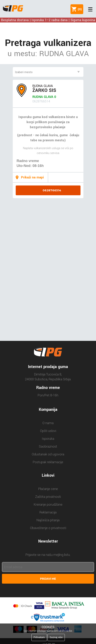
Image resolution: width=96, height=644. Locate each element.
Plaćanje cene (48, 489)
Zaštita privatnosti (48, 497)
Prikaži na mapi (32, 177)
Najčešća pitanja (48, 520)
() (79, 9)
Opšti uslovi (48, 431)
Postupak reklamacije (48, 462)
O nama (48, 423)
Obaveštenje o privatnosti (48, 528)
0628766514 (52, 190)
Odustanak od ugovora (48, 454)
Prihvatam (39, 637)
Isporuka (48, 439)
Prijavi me (48, 579)
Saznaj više (56, 637)
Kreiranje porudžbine (48, 505)
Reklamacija (48, 512)
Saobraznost (48, 447)
